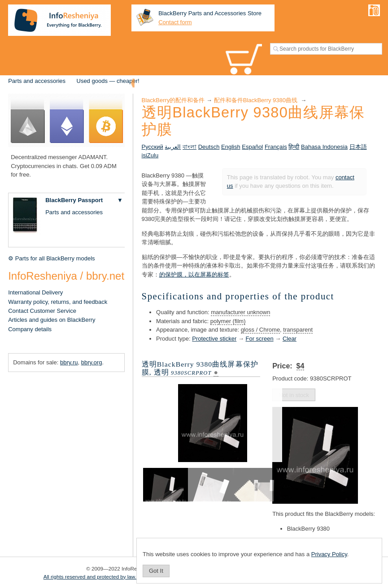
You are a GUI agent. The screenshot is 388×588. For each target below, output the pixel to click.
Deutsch (209, 147)
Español (252, 147)
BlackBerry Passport (74, 200)
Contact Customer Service (42, 311)
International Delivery (35, 292)
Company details (30, 329)
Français (276, 147)
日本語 (358, 147)
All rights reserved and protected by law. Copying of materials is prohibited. (130, 577)
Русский (153, 147)
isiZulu (150, 155)
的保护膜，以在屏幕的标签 (194, 275)
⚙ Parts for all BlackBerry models (51, 258)
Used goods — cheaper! (108, 81)
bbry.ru (69, 362)
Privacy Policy (329, 554)
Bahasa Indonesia (324, 147)
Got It (156, 571)
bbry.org (92, 362)
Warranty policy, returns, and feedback (58, 302)
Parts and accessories (37, 81)
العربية (173, 147)
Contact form (175, 22)
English (231, 147)
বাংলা (190, 147)
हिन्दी (294, 147)
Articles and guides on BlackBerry (52, 320)
